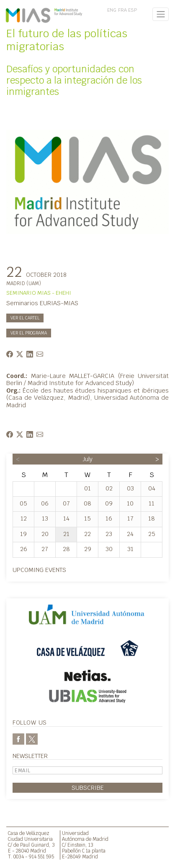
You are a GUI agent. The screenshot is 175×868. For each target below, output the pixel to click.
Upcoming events (39, 570)
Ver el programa (29, 333)
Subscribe (88, 788)
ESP (133, 10)
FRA (122, 10)
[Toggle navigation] (161, 14)
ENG (112, 10)
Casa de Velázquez (29, 833)
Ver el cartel (25, 318)
